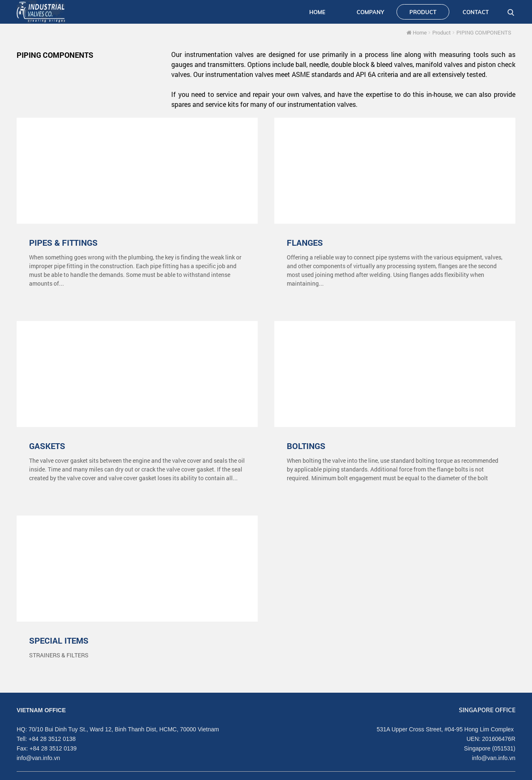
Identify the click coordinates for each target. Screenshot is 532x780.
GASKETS (47, 446)
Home (417, 32)
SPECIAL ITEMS (59, 640)
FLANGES (305, 242)
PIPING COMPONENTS (484, 32)
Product (442, 32)
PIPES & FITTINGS (63, 242)
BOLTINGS (306, 446)
